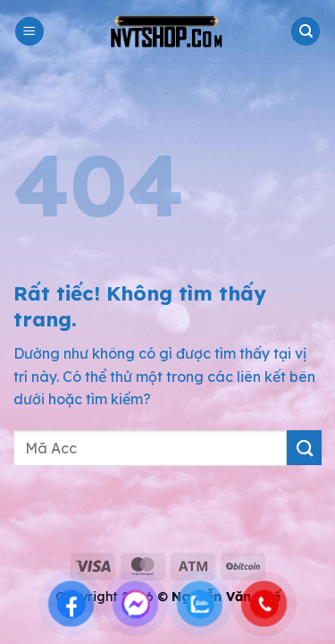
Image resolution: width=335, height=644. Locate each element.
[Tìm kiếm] (306, 31)
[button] (29, 31)
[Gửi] (304, 448)
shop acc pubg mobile (76, 522)
